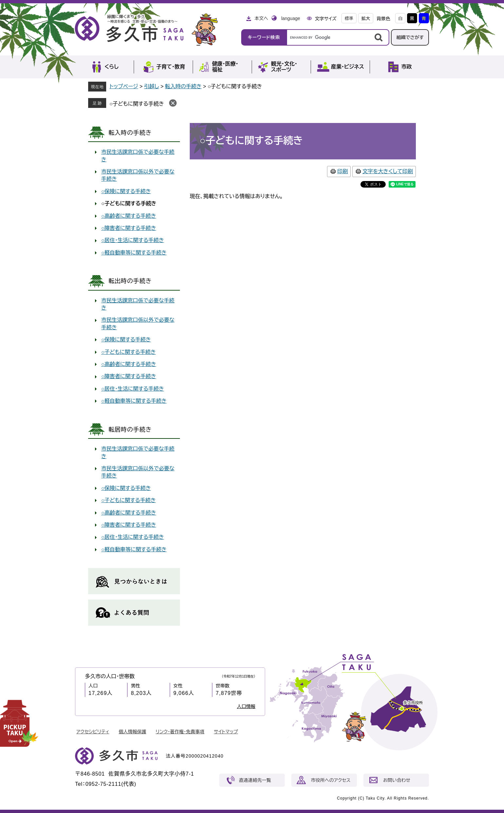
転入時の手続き (183, 86)
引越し (152, 86)
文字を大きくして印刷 (388, 171)
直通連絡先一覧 (255, 780)
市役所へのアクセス (331, 780)
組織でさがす (410, 37)
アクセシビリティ (93, 732)
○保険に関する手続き (126, 191)
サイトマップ (226, 732)
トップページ (124, 86)
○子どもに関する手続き (137, 104)
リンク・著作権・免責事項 (180, 732)
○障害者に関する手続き (129, 228)
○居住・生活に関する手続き (133, 240)
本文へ (261, 18)
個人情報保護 (132, 732)
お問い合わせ (397, 780)
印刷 (342, 171)
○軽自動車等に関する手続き (134, 253)
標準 (349, 19)
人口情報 (246, 706)
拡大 (366, 19)
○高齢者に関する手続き (129, 216)
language (291, 18)
